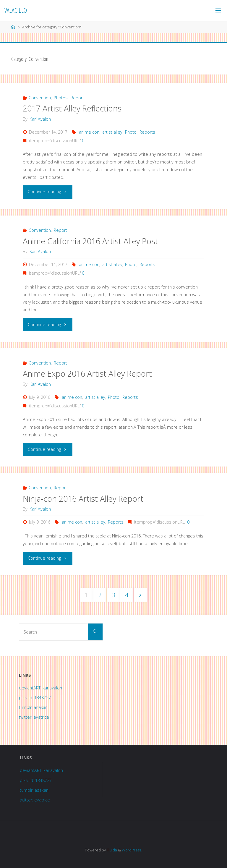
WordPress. (132, 850)
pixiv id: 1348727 (35, 698)
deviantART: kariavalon (40, 688)
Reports (147, 132)
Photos (61, 98)
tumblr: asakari (33, 707)
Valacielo (16, 10)
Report (77, 98)
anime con (89, 132)
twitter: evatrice (34, 717)
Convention (40, 98)
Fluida (111, 850)
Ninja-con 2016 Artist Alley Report (83, 499)
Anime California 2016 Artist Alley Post (90, 241)
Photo (131, 132)
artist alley (112, 132)
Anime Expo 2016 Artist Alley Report (87, 374)
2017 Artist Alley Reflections (72, 108)
